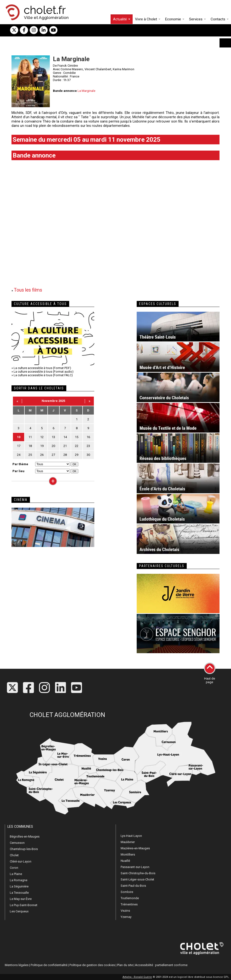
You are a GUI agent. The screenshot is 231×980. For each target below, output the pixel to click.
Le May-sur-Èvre (21, 899)
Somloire (127, 892)
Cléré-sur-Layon (21, 861)
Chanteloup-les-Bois (24, 849)
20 (53, 446)
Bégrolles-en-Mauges (25, 836)
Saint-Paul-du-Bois (133, 886)
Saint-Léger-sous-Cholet (137, 879)
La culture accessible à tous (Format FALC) (43, 375)
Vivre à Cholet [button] (148, 19)
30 (88, 455)
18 (30, 446)
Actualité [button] (122, 19)
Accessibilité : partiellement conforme (161, 965)
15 (77, 437)
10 (19, 437)
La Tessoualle (19, 893)
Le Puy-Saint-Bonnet (24, 905)
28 (65, 455)
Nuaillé (125, 861)
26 (42, 455)
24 (19, 455)
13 (53, 437)
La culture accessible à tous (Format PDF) (42, 368)
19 (42, 446)
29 (77, 455)
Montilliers (128, 854)
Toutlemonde (130, 898)
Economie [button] (175, 19)
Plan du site (125, 965)
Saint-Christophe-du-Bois (138, 873)
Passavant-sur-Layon (135, 867)
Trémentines (129, 904)
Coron (14, 868)
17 (19, 446)
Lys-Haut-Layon (131, 836)
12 (42, 437)
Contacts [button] (220, 19)
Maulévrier (128, 842)
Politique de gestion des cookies (92, 965)
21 (65, 446)
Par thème (20, 464)
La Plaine (16, 874)
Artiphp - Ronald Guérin (137, 977)
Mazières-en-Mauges (135, 848)
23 (88, 446)
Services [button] (197, 19)
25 (30, 455)
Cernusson (17, 843)
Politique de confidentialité (49, 965)
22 (77, 446)
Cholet (14, 855)
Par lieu (18, 471)
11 (30, 437)
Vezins (125, 911)
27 (53, 455)
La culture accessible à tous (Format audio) (44, 372)
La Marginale (86, 91)
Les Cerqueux (19, 911)
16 (88, 437)
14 (65, 437)
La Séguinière (19, 886)
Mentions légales (17, 965)
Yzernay (126, 917)
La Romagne (19, 880)
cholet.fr (45, 10)
